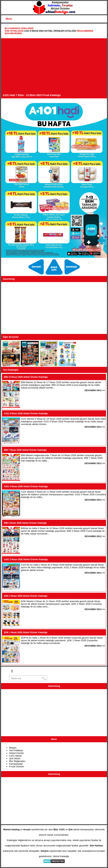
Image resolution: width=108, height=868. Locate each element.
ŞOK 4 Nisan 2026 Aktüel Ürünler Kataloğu (26, 596)
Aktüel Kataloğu (61, 856)
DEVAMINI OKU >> (95, 390)
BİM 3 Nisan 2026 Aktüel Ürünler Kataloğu (25, 523)
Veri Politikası (16, 750)
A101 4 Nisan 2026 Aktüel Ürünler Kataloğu (26, 486)
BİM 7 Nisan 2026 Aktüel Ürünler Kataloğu (25, 450)
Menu (9, 19)
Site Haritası (96, 846)
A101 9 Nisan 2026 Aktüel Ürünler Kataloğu (50, 31)
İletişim (13, 748)
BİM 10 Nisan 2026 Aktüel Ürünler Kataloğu (26, 377)
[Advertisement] (54, 67)
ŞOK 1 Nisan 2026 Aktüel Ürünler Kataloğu (26, 632)
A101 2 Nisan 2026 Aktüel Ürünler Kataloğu (26, 559)
